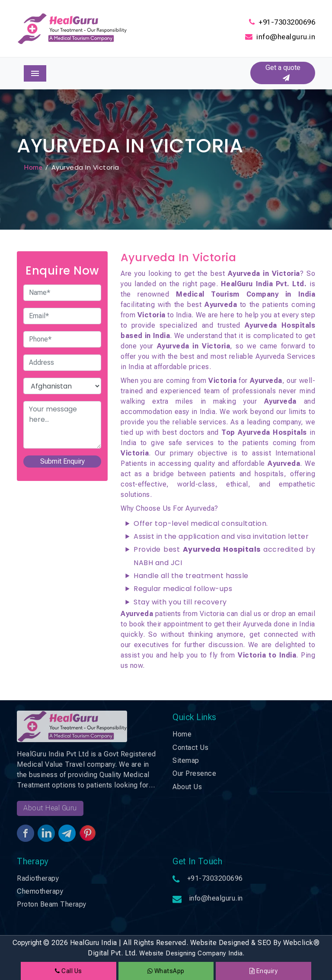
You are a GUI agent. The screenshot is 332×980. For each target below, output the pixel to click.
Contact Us (190, 748)
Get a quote (283, 73)
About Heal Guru (50, 808)
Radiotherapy (38, 878)
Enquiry (264, 971)
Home (33, 168)
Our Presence (194, 773)
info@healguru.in (286, 37)
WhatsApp (166, 971)
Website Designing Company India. (192, 953)
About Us (187, 787)
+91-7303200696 (287, 22)
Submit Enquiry (62, 461)
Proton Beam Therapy (52, 904)
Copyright (27, 943)
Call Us (69, 971)
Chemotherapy (40, 891)
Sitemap (186, 760)
